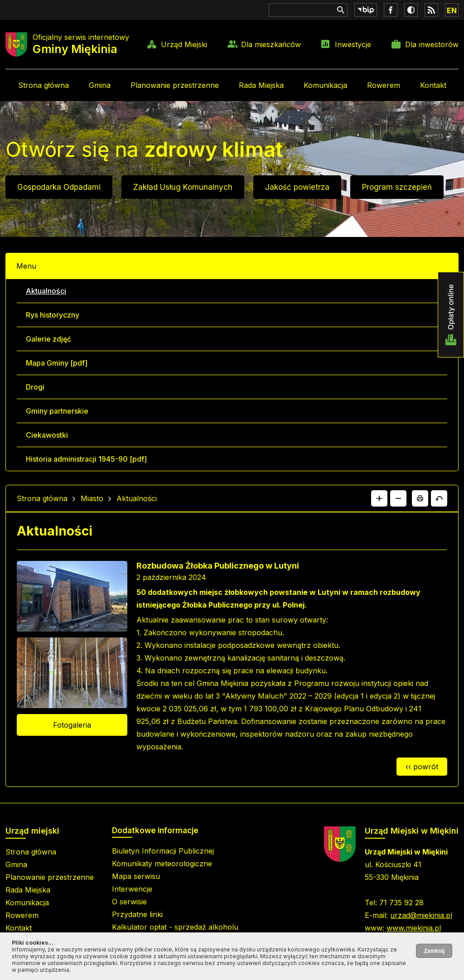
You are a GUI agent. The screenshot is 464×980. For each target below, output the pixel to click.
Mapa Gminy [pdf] (57, 363)
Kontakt (433, 85)
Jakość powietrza (297, 187)
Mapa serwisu (136, 876)
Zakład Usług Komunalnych (183, 187)
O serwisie (129, 902)
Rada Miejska (261, 85)
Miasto (92, 498)
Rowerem (384, 85)
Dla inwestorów (432, 44)
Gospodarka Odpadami (59, 187)
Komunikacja (325, 85)
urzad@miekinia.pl (421, 915)
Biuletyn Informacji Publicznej (163, 851)
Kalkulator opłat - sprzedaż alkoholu (175, 927)
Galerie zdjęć (48, 339)
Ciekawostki (47, 435)
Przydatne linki (137, 914)
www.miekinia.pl (414, 928)
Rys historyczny (53, 315)
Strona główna (43, 85)
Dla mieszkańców (271, 44)
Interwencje (132, 889)
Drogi (35, 387)
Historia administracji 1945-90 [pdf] (86, 459)
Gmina (100, 85)
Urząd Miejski (184, 44)
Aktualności (46, 291)
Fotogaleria (72, 725)
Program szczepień (397, 187)
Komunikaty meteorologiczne (162, 864)
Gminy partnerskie (57, 411)
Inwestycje (353, 44)
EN (452, 10)
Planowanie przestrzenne (175, 85)
